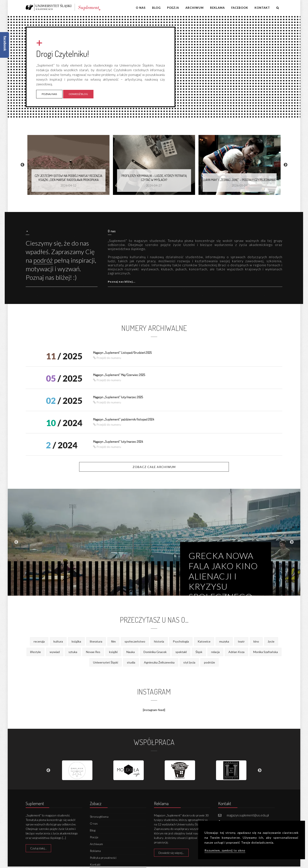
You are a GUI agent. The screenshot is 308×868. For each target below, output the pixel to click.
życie (271, 641)
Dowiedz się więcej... (171, 853)
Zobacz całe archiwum (154, 467)
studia (131, 662)
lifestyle (36, 652)
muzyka (224, 641)
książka (76, 641)
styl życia (189, 662)
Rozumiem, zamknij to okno (225, 850)
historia (159, 641)
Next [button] (286, 165)
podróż (43, 260)
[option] (68, 165)
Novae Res (93, 652)
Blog (156, 8)
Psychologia (181, 641)
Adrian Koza (236, 652)
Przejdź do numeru (107, 358)
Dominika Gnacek (155, 652)
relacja (215, 652)
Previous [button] (22, 165)
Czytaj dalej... (38, 848)
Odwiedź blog (78, 94)
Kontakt (262, 8)
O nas (141, 8)
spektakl (181, 652)
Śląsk (199, 652)
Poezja (173, 8)
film (113, 641)
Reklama (217, 8)
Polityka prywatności (103, 858)
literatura (96, 641)
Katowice (204, 641)
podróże (210, 662)
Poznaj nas (49, 94)
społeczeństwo (135, 641)
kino (256, 641)
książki (113, 652)
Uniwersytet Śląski (106, 662)
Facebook (240, 8)
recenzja (39, 641)
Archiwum (195, 8)
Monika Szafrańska (266, 652)
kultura (58, 641)
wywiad (55, 652)
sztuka (73, 652)
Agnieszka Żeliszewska (159, 662)
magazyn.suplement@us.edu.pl (248, 815)
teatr (241, 641)
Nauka (131, 652)
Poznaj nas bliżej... (122, 282)
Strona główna (99, 817)
